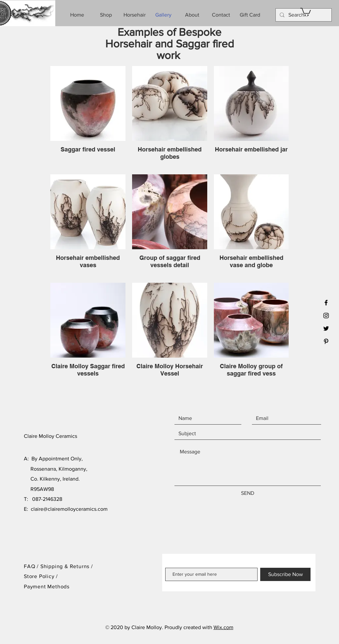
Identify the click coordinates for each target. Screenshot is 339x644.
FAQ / (32, 566)
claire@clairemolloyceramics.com (69, 509)
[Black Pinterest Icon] (326, 341)
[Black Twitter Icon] (326, 328)
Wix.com (223, 627)
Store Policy (40, 576)
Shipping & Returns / (67, 566)
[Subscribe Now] (285, 574)
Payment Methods (47, 586)
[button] (306, 11)
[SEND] (248, 493)
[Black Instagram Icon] (326, 316)
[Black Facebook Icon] (326, 303)
